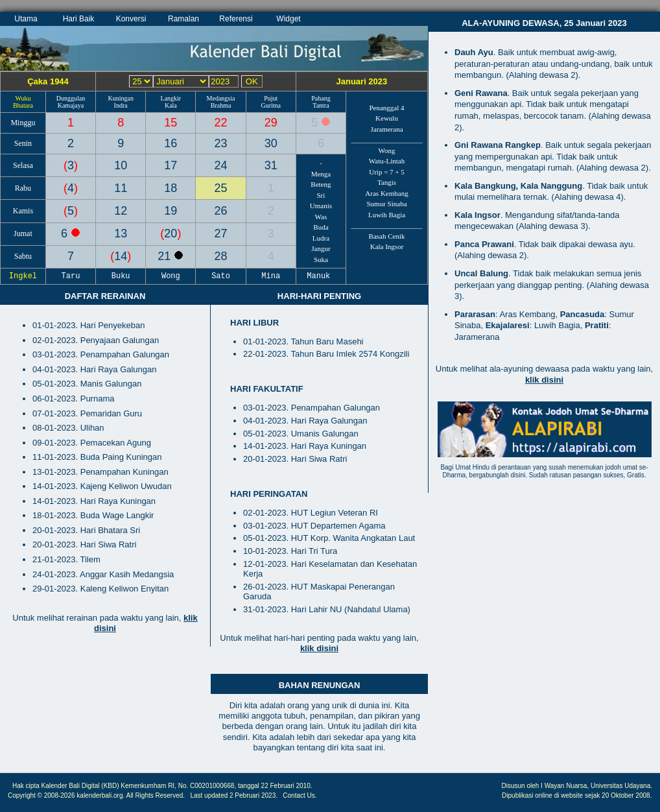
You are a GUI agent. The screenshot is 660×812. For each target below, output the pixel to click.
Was (321, 217)
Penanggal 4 (386, 108)
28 (221, 256)
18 (171, 188)
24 (221, 165)
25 (221, 188)
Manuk (321, 276)
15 (171, 123)
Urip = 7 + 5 (387, 172)
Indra (121, 105)
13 (121, 233)
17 (171, 165)
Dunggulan (71, 98)
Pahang (321, 98)
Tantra (321, 105)
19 (171, 211)
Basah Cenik (387, 236)
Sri (321, 195)
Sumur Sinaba (386, 204)
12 (121, 211)
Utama (26, 19)
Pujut (271, 98)
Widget (288, 19)
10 (121, 165)
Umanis (321, 206)
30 (271, 143)
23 (221, 143)
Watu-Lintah (387, 161)
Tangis (387, 182)
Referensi (236, 19)
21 (166, 256)
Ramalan (183, 19)
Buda (321, 227)
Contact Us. (300, 795)
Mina (271, 276)
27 (221, 233)
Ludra (321, 238)
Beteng (321, 184)
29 (271, 123)
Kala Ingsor (387, 246)
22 (221, 123)
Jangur (321, 248)
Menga (321, 174)
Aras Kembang (386, 193)
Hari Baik (79, 19)
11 (121, 188)
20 (171, 233)
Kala (171, 105)
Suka (321, 259)
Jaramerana (386, 129)
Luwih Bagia (387, 215)
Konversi (131, 19)
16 (171, 143)
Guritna (271, 105)
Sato (221, 276)
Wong (387, 150)
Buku (121, 276)
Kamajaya (71, 105)
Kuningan (120, 98)
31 (271, 165)
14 (121, 256)
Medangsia (221, 98)
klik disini (319, 648)
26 (221, 211)
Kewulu (387, 118)
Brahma (221, 105)
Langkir (171, 98)
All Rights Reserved (155, 795)
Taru (71, 276)
